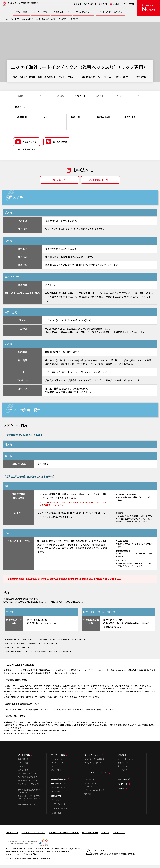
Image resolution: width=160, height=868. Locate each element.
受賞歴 (87, 790)
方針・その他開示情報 (93, 793)
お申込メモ (58, 183)
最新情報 (78, 4)
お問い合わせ (58, 807)
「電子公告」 (90, 375)
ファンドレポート (58, 773)
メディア (121, 773)
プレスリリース (91, 786)
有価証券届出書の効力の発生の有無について (29, 794)
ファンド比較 (23, 769)
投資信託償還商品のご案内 (28, 783)
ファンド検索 (23, 766)
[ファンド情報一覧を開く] (21, 12)
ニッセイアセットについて (95, 777)
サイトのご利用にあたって (34, 835)
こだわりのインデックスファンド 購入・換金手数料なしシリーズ (29, 801)
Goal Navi (56, 795)
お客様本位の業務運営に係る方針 (64, 835)
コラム (54, 769)
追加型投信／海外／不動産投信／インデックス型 (49, 77)
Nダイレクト (57, 790)
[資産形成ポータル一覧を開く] (62, 12)
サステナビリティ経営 (93, 762)
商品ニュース (123, 766)
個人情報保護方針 (90, 835)
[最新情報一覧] (131, 758)
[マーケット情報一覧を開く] (40, 12)
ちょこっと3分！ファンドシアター (29, 788)
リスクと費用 (98, 853)
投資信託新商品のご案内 (28, 780)
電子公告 (105, 835)
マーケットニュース (126, 762)
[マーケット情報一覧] (64, 758)
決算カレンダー (24, 773)
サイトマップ (119, 835)
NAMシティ (57, 803)
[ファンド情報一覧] (31, 758)
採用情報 (88, 797)
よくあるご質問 (58, 811)
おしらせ (121, 769)
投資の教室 (57, 816)
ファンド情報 (15, 19)
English (116, 4)
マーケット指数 (57, 762)
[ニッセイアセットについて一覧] (97, 777)
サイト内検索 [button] (129, 4)
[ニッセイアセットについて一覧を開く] (110, 12)
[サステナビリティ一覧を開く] (84, 12)
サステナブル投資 (91, 766)
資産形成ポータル (59, 782)
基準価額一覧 (23, 762)
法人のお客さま (90, 4)
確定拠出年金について (27, 807)
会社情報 (88, 782)
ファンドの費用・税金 (99, 183)
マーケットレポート (59, 766)
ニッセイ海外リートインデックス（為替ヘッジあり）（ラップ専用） (45, 19)
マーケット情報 (58, 758)
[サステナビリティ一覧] (97, 758)
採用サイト (103, 4)
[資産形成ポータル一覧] (64, 782)
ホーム (5, 19)
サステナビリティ (92, 758)
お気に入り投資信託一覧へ (27, 153)
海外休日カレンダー (26, 776)
